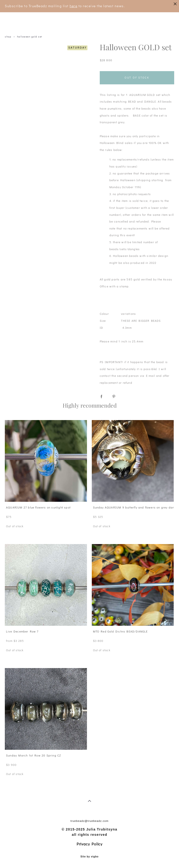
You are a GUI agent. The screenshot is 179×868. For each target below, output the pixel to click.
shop (8, 37)
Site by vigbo (89, 857)
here (73, 6)
